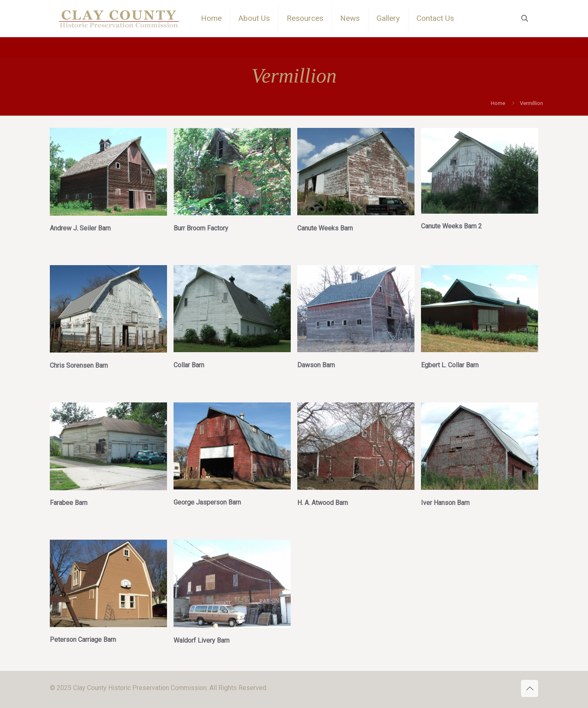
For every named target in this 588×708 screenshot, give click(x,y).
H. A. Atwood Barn (323, 503)
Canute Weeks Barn (325, 228)
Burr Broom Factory (201, 228)
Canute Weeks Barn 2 (451, 226)
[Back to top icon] (530, 688)
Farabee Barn (69, 503)
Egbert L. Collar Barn (450, 365)
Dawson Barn (316, 365)
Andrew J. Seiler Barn (80, 228)
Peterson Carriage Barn (83, 640)
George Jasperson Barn (207, 502)
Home (498, 103)
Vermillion (531, 103)
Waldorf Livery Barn (202, 640)
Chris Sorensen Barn (79, 365)
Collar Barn (189, 365)
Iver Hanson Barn (445, 503)
